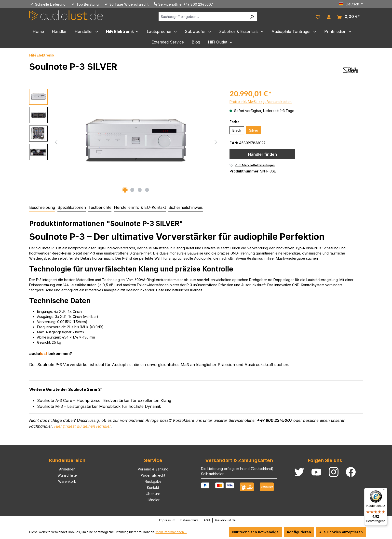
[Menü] (384, 491)
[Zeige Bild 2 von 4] (132, 190)
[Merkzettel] (318, 16)
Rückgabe (153, 481)
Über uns (153, 494)
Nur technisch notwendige (255, 532)
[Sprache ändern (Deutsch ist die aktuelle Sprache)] (351, 4)
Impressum (167, 520)
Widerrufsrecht (153, 475)
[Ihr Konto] (329, 16)
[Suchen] (252, 17)
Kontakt (153, 488)
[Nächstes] (216, 142)
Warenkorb (67, 481)
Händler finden (262, 154)
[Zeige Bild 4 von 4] (147, 190)
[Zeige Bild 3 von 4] (140, 190)
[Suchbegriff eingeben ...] (203, 17)
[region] (125, 142)
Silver (254, 130)
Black (237, 130)
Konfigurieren (299, 532)
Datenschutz (189, 520)
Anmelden (67, 469)
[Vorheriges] (56, 142)
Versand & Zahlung (153, 469)
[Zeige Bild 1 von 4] (125, 190)
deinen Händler (82, 426)
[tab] (42, 208)
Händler (153, 500)
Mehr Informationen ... (171, 532)
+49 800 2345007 (198, 4)
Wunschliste (67, 475)
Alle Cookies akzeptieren (341, 532)
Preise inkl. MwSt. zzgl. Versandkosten (261, 102)
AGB (207, 520)
